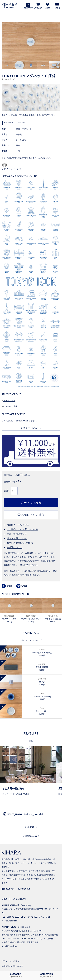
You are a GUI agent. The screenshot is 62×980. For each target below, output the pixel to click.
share (7, 586)
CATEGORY (15, 975)
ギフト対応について (17, 538)
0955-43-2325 (31, 565)
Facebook (8, 889)
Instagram (24, 889)
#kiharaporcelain (31, 836)
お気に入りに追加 (31, 515)
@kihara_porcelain (34, 814)
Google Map (26, 905)
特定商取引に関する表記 (12, 966)
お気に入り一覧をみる (18, 525)
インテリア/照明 (10, 406)
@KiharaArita (11, 921)
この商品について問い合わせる (22, 529)
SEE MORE (31, 827)
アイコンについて (12, 169)
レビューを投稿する (31, 428)
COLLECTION (47, 975)
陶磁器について (14, 547)
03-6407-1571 (13, 939)
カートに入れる (31, 503)
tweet (21, 586)
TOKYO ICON (9, 401)
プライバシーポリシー (11, 961)
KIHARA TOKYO (9, 927)
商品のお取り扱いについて (20, 543)
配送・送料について (17, 534)
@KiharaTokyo (12, 946)
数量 (6, 491)
